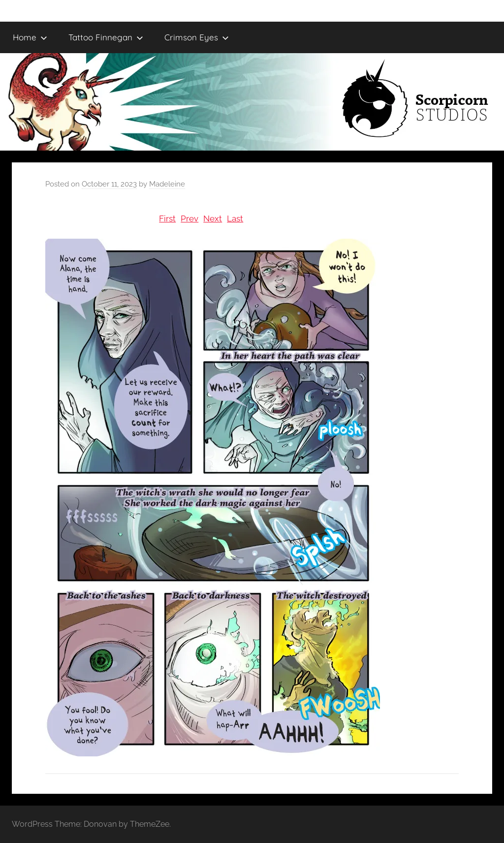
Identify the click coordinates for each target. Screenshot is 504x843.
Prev (189, 219)
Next (213, 219)
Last (235, 219)
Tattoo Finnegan (106, 37)
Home (30, 37)
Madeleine (167, 184)
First (167, 219)
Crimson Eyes (197, 37)
